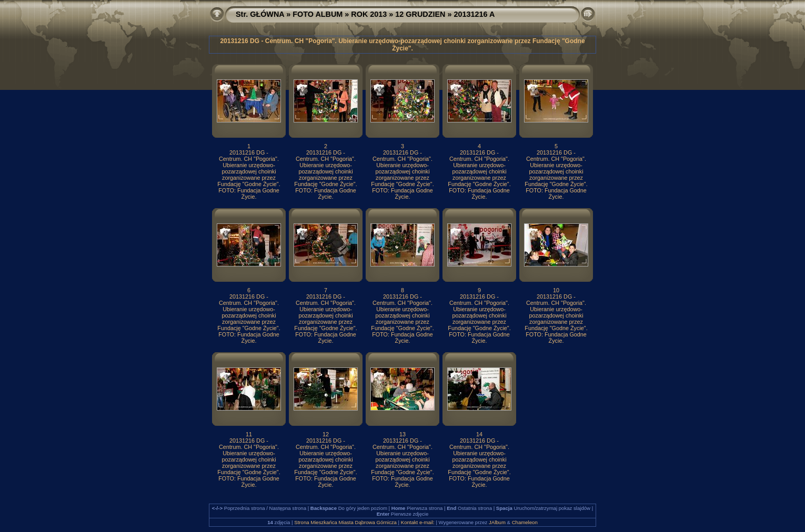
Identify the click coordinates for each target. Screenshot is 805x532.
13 (402, 434)
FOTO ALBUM (318, 14)
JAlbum (497, 522)
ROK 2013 (369, 14)
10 (556, 290)
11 (249, 434)
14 (479, 434)
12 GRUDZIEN (420, 14)
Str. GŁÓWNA (260, 14)
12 (326, 434)
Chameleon (525, 522)
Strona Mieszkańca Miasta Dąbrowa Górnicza (345, 522)
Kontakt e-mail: (418, 522)
